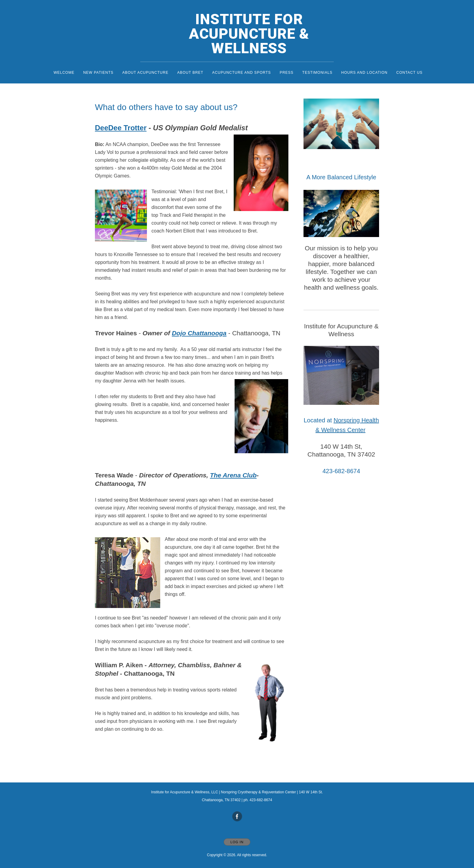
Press (287, 73)
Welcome (64, 73)
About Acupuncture (145, 73)
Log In (237, 842)
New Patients (98, 73)
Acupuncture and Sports (242, 73)
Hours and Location (364, 73)
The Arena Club (233, 475)
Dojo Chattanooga (199, 333)
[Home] (243, 34)
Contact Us (409, 73)
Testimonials (317, 73)
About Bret (190, 73)
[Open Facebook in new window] (237, 817)
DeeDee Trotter (121, 128)
